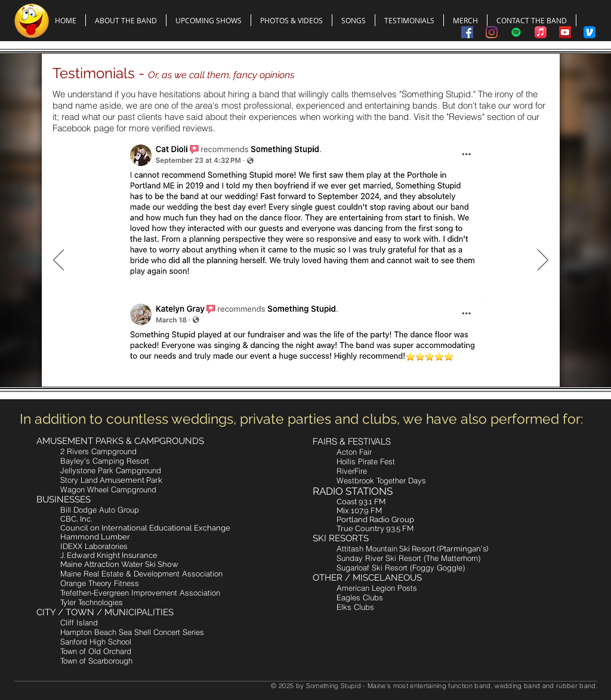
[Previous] (58, 261)
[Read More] (120, 272)
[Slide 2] (295, 363)
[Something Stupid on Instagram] (492, 32)
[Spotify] (516, 32)
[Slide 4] (323, 363)
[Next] (543, 261)
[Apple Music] (541, 32)
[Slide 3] (309, 363)
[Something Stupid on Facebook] (467, 32)
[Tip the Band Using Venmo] (590, 32)
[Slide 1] (280, 363)
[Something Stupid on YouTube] (565, 32)
